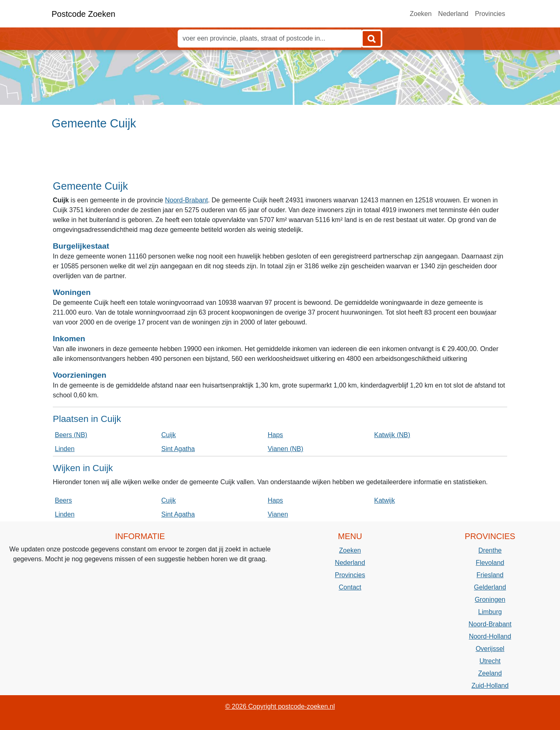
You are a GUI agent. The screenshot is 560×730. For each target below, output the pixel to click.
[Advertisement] (280, 159)
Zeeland (490, 673)
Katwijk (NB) (392, 435)
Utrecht (490, 661)
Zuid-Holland (490, 686)
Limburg (490, 612)
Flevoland (490, 563)
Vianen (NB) (286, 449)
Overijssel (490, 649)
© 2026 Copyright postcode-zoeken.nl (280, 706)
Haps (275, 435)
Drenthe (490, 550)
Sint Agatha (178, 449)
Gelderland (490, 587)
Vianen (278, 514)
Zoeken (421, 14)
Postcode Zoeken (84, 14)
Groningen (490, 600)
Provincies (490, 14)
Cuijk (169, 435)
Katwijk (385, 500)
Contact (350, 587)
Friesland (490, 575)
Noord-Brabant (186, 200)
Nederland (453, 14)
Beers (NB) (71, 435)
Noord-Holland (490, 636)
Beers (63, 500)
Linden (65, 449)
